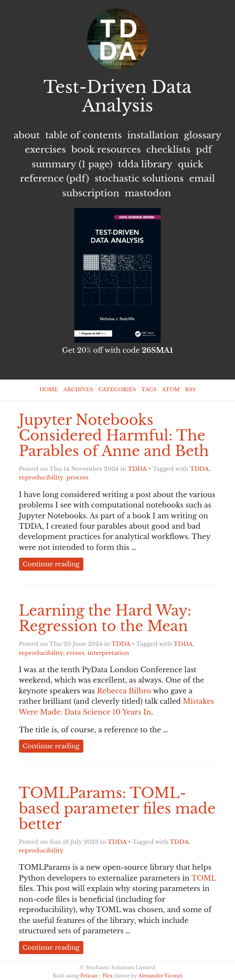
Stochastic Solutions (139, 179)
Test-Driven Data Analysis (118, 96)
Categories (117, 389)
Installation (153, 135)
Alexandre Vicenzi (160, 976)
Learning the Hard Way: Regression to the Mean (105, 618)
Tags (149, 389)
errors (75, 653)
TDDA (137, 469)
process (78, 477)
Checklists (168, 150)
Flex (108, 976)
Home (49, 389)
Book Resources (106, 150)
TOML (204, 878)
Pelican (89, 976)
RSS (190, 389)
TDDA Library (145, 164)
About (27, 135)
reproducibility (41, 477)
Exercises (46, 150)
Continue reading (51, 564)
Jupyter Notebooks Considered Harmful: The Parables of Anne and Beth (114, 436)
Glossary (203, 135)
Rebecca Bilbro (124, 691)
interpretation (108, 653)
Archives (78, 389)
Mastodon (148, 193)
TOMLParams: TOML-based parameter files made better (117, 809)
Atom (171, 389)
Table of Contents (84, 135)
